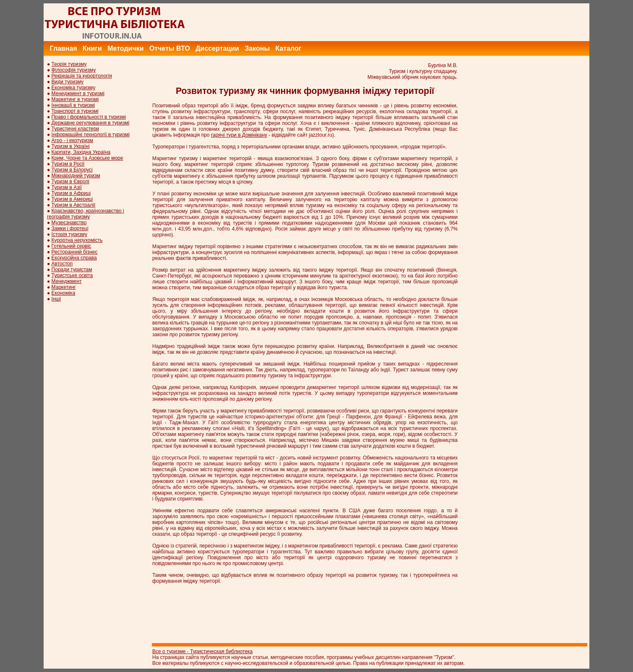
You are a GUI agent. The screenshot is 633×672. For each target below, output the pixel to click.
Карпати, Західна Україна (81, 152)
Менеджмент (67, 281)
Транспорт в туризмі (75, 111)
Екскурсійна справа (74, 258)
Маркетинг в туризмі (75, 99)
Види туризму (68, 82)
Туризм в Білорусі (72, 170)
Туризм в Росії (68, 164)
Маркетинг (64, 287)
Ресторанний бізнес (75, 252)
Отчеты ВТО (170, 48)
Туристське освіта (72, 275)
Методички (125, 48)
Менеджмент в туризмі (78, 93)
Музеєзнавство (69, 223)
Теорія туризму (69, 64)
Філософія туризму (74, 70)
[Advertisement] (437, 22)
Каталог (288, 48)
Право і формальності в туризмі (89, 117)
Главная (64, 48)
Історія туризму (69, 234)
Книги (92, 48)
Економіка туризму (74, 88)
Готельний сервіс (72, 246)
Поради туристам (72, 270)
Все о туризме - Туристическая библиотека (202, 651)
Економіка (63, 293)
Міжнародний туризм (76, 176)
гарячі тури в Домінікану (239, 135)
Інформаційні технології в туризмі (91, 135)
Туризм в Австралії (74, 205)
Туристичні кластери (75, 129)
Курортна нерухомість (77, 240)
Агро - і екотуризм (73, 140)
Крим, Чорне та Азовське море (87, 158)
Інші (56, 299)
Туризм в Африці (71, 193)
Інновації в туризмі (73, 105)
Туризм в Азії (67, 187)
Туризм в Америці (72, 199)
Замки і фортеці (70, 228)
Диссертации (217, 48)
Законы (257, 48)
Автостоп (62, 264)
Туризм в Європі (70, 182)
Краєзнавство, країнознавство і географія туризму (86, 214)
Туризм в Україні (71, 146)
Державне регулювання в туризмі (91, 123)
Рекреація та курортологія (82, 76)
